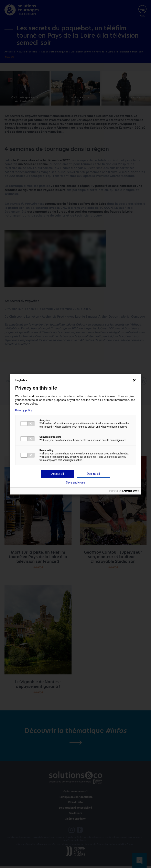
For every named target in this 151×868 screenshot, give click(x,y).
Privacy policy (24, 410)
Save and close (76, 482)
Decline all (94, 474)
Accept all (58, 474)
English (22, 380)
